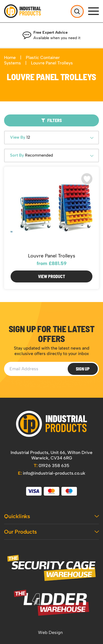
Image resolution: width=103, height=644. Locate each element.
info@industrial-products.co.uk (52, 473)
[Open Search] (77, 11)
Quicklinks (51, 516)
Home (10, 57)
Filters (51, 120)
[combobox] (51, 138)
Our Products (51, 532)
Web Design (50, 632)
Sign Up (83, 369)
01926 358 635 (51, 466)
